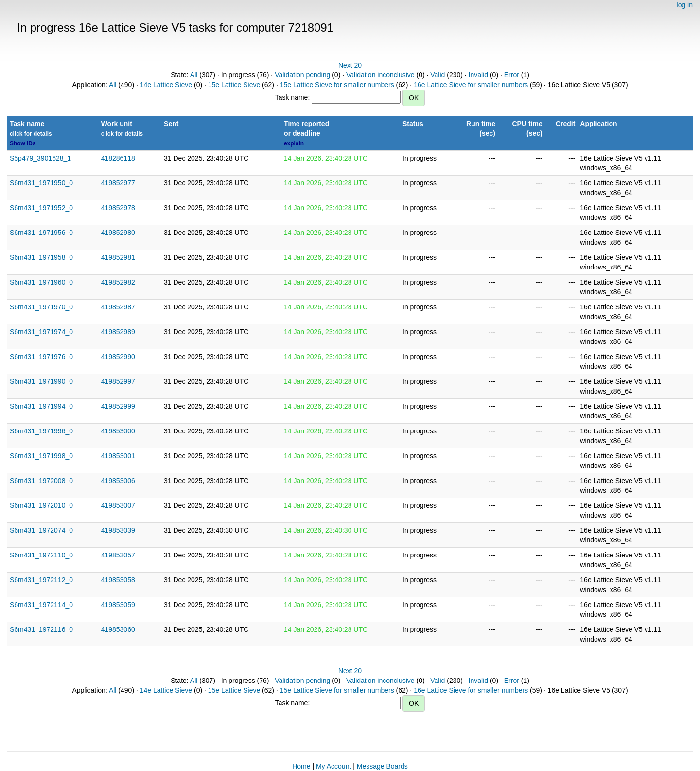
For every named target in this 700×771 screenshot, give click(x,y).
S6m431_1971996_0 (41, 431)
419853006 (118, 481)
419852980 (118, 233)
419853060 (118, 629)
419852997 (118, 381)
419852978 (118, 208)
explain (294, 143)
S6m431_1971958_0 (41, 257)
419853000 (118, 431)
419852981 (118, 257)
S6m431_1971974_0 (41, 332)
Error (512, 75)
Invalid (478, 75)
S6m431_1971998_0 (41, 456)
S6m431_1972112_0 (41, 580)
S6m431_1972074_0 (41, 530)
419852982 (118, 282)
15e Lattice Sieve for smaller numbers (337, 85)
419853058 (118, 580)
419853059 (118, 605)
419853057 (118, 555)
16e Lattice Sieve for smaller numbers (471, 85)
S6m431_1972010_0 (41, 505)
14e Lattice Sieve (166, 85)
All (194, 75)
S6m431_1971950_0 (41, 183)
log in (685, 5)
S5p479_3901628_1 (40, 158)
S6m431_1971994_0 (41, 406)
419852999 (118, 406)
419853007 (118, 505)
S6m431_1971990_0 (41, 381)
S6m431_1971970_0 (41, 307)
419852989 (118, 332)
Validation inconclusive (380, 75)
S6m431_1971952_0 (41, 208)
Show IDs (23, 143)
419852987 (118, 307)
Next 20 (350, 65)
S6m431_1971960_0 (41, 282)
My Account (333, 766)
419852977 (118, 183)
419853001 (118, 456)
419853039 (118, 530)
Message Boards (382, 766)
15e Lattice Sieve (234, 85)
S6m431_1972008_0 (41, 481)
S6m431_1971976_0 (41, 357)
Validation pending (302, 75)
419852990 (118, 357)
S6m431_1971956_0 (41, 233)
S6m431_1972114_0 (41, 605)
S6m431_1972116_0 (41, 629)
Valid (437, 75)
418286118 (118, 158)
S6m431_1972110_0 (41, 555)
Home (301, 766)
